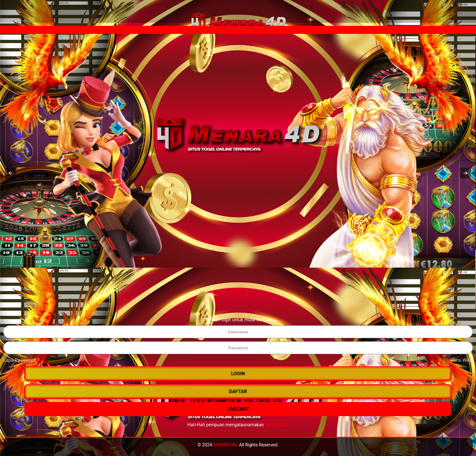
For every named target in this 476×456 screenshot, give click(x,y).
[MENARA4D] (238, 22)
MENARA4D (277, 425)
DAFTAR (238, 391)
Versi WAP (462, 360)
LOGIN (238, 374)
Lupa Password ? (21, 360)
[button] (11, 173)
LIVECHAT (238, 409)
